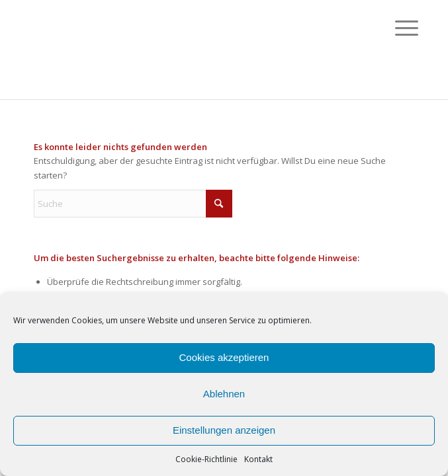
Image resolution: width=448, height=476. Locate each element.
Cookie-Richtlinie (206, 459)
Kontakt (258, 459)
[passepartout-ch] (186, 50)
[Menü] (396, 28)
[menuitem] (396, 28)
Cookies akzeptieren (224, 357)
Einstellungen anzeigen (224, 430)
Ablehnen (224, 394)
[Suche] (133, 204)
